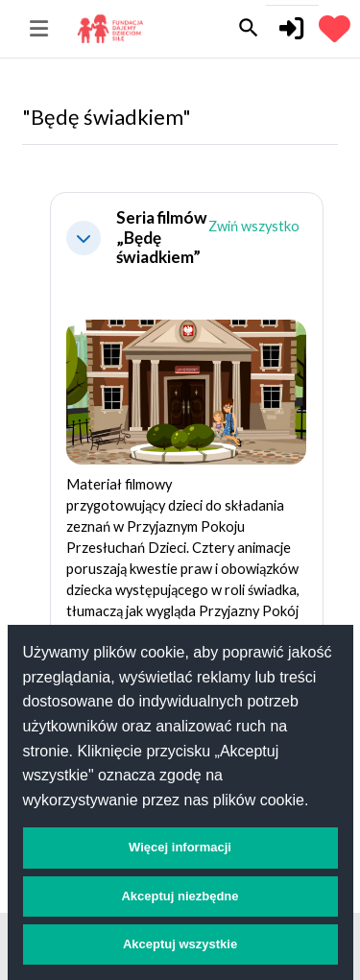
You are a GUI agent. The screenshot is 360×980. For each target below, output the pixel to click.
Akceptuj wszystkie (180, 944)
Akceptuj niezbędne (180, 896)
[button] (84, 238)
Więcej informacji (180, 847)
